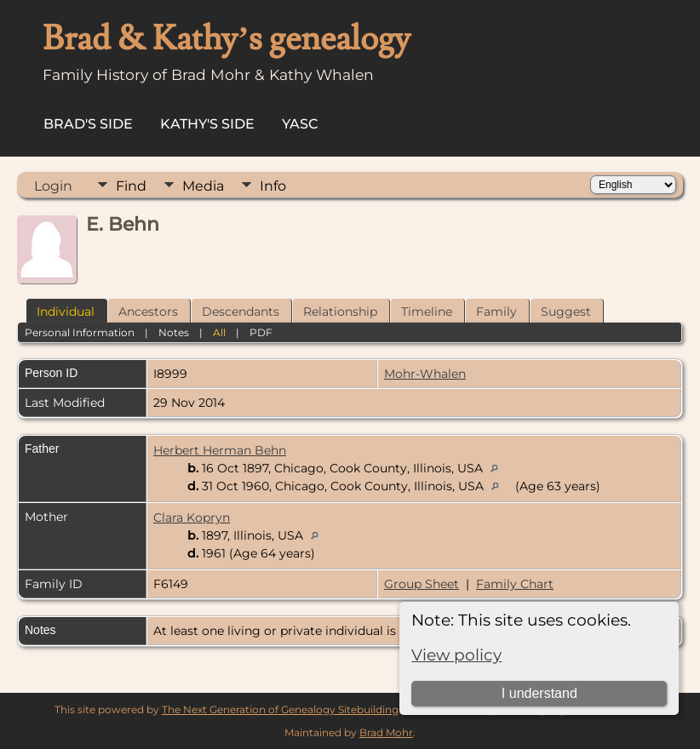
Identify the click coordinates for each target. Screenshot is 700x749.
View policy (456, 655)
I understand (539, 693)
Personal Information (80, 332)
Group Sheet (422, 584)
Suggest (566, 312)
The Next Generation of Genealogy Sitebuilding (280, 709)
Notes (174, 332)
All (219, 332)
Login (53, 186)
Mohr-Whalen (425, 374)
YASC (300, 124)
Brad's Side (88, 124)
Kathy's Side (207, 124)
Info (273, 186)
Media (203, 186)
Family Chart (515, 584)
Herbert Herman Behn (220, 450)
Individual (66, 312)
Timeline (427, 312)
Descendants (241, 312)
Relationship (340, 312)
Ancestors (148, 312)
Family (496, 312)
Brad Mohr (386, 732)
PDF (261, 332)
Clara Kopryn (192, 517)
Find (131, 186)
